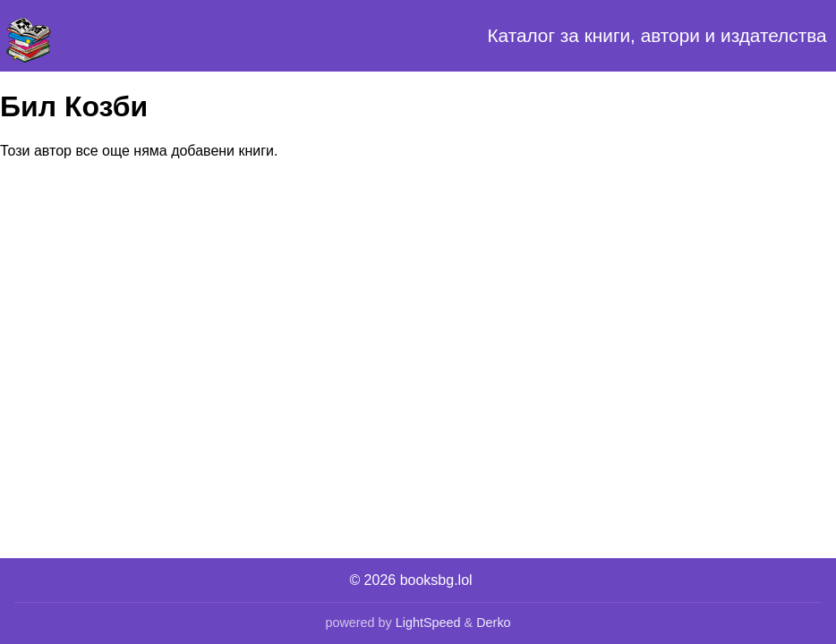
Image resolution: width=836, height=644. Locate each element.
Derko (493, 623)
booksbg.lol (436, 580)
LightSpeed (428, 623)
